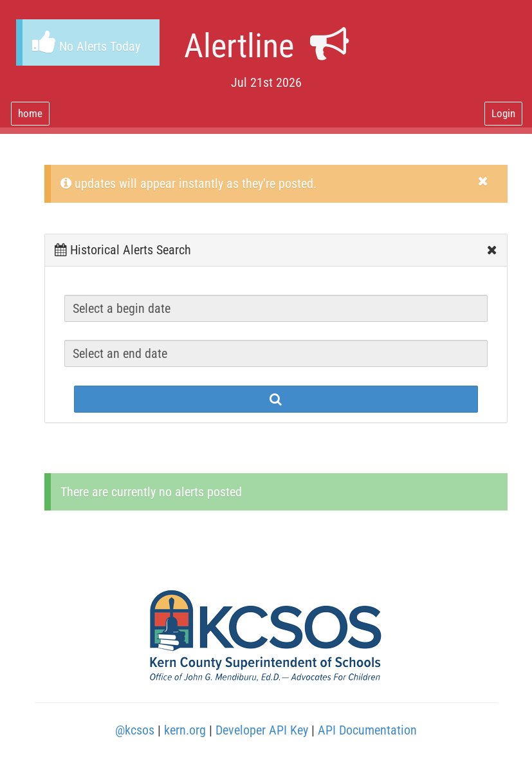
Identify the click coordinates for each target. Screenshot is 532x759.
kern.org (185, 730)
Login (503, 113)
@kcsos (135, 730)
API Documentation (367, 730)
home (30, 113)
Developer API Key (262, 730)
